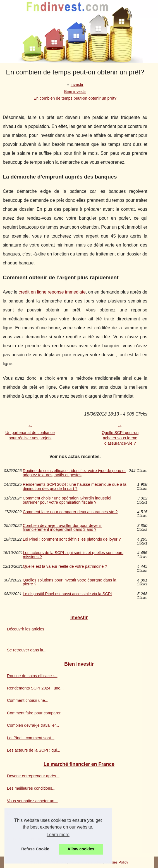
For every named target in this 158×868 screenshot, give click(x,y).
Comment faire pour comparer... (35, 713)
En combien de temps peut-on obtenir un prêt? (75, 98)
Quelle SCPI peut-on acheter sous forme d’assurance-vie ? (120, 438)
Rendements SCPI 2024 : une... (35, 688)
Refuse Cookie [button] (35, 849)
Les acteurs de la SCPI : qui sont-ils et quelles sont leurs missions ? (73, 555)
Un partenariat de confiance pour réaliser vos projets (30, 435)
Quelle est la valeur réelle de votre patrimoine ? (65, 566)
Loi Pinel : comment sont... (31, 738)
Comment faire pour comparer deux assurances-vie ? (70, 512)
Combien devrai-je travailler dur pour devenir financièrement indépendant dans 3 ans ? (62, 528)
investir (77, 85)
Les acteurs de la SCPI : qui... (33, 750)
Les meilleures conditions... (31, 788)
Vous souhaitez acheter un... (32, 801)
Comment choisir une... (28, 700)
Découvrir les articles (26, 629)
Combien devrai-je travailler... (33, 725)
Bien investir (75, 92)
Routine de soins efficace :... (32, 676)
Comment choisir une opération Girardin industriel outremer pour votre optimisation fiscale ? (67, 500)
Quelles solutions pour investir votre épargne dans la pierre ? (69, 582)
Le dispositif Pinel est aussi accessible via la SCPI (67, 594)
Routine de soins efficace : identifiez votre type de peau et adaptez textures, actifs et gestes (74, 473)
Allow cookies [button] (81, 849)
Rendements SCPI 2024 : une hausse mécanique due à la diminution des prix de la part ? (74, 486)
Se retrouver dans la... (27, 650)
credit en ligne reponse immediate (52, 292)
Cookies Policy (116, 862)
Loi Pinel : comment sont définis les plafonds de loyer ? (72, 539)
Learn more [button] (58, 835)
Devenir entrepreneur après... (33, 776)
